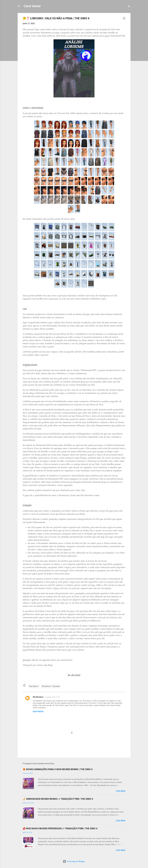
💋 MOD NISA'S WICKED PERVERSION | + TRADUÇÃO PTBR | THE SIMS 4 (60, 828)
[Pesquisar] (129, 7)
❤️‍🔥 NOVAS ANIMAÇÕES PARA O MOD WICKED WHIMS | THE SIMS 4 (58, 769)
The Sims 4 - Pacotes (51, 686)
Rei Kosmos (38, 697)
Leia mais (121, 791)
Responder (38, 712)
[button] (124, 19)
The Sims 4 (34, 686)
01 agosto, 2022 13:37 (52, 697)
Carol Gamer (32, 6)
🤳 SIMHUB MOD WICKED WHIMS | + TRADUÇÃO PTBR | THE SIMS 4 (58, 799)
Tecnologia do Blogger (74, 861)
